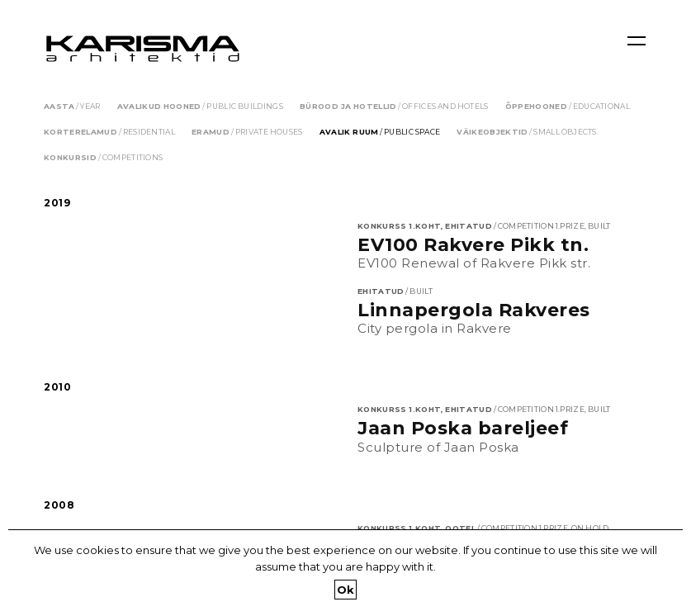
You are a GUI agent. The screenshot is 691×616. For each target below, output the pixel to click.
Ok (346, 590)
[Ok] (670, 573)
